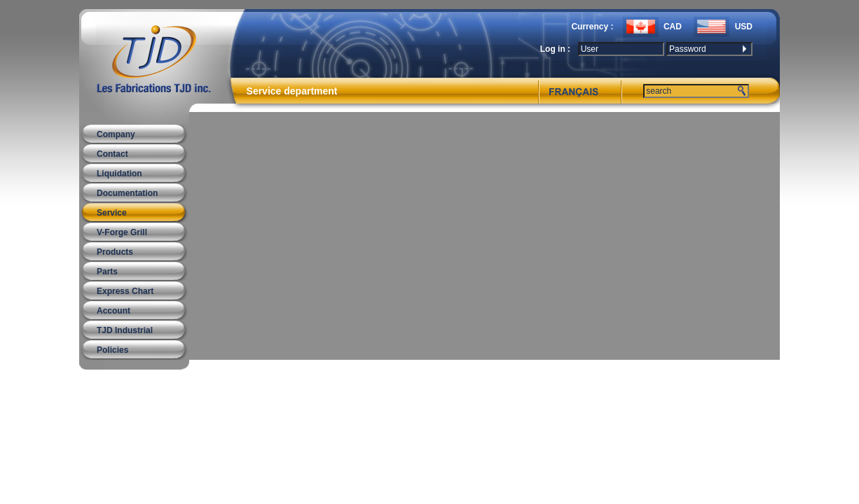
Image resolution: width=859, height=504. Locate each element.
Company (116, 134)
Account (114, 311)
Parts (107, 272)
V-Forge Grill (122, 232)
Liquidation (119, 174)
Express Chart (125, 291)
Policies (112, 350)
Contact (112, 154)
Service (112, 213)
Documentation (127, 193)
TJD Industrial (125, 330)
